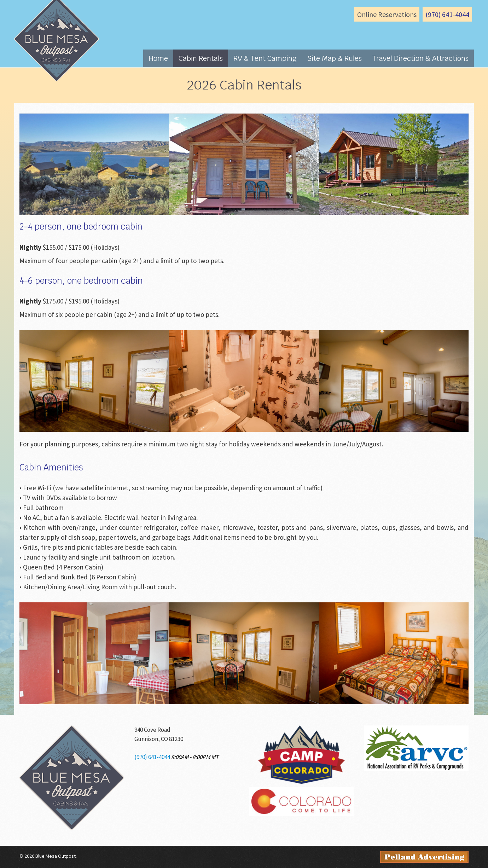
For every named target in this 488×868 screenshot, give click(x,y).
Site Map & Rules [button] (335, 58)
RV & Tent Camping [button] (265, 58)
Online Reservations (387, 14)
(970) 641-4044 (447, 14)
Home (158, 58)
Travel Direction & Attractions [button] (420, 58)
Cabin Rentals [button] (201, 58)
